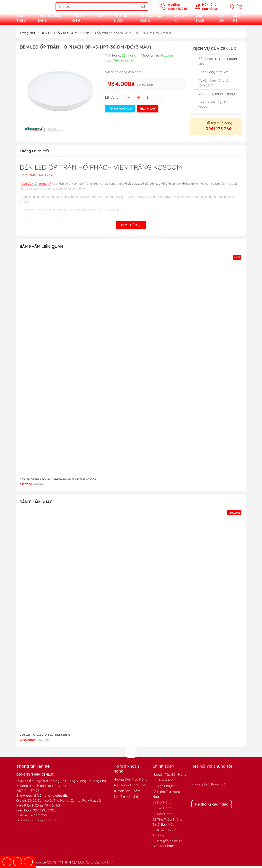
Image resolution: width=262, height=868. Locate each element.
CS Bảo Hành (162, 815)
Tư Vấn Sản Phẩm (127, 792)
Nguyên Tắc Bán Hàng (169, 776)
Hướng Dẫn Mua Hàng (131, 781)
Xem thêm (131, 227)
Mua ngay (148, 110)
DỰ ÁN (221, 19)
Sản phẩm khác (36, 503)
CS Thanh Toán (164, 782)
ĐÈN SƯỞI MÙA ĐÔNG (152, 19)
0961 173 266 (218, 130)
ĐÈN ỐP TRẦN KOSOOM (59, 34)
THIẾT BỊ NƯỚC (126, 19)
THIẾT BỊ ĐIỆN (83, 19)
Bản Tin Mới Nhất (126, 798)
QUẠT (104, 17)
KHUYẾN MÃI (180, 19)
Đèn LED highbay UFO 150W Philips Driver (46, 736)
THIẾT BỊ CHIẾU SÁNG (54, 19)
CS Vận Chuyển (164, 787)
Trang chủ (27, 34)
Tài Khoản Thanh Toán (131, 787)
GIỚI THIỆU (25, 19)
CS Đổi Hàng (162, 804)
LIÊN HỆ (237, 19)
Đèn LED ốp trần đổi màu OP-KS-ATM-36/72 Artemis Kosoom (58, 481)
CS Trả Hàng (162, 810)
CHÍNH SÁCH (206, 19)
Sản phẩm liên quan (41, 248)
